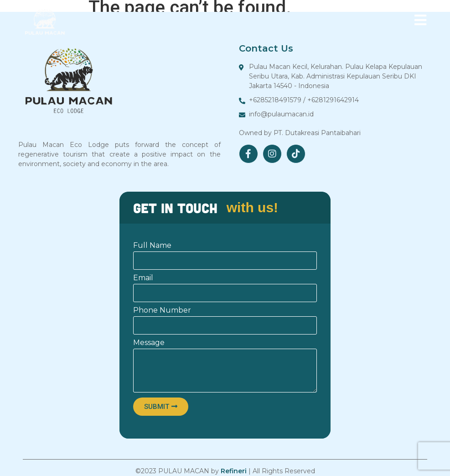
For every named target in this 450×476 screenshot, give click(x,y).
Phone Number (162, 311)
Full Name (152, 246)
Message (149, 343)
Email (143, 278)
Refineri (234, 471)
